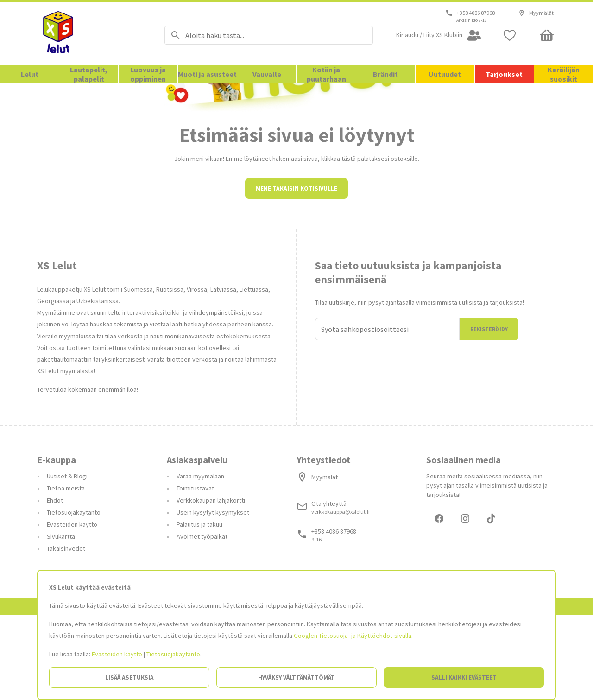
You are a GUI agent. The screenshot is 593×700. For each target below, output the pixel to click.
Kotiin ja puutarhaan (326, 74)
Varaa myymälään (200, 560)
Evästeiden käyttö (117, 654)
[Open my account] (439, 35)
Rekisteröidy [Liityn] (489, 412)
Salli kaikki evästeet (464, 678)
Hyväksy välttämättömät (296, 678)
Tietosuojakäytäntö (173, 654)
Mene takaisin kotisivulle (296, 272)
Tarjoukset (504, 74)
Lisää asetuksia (129, 678)
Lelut (30, 74)
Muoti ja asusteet (207, 74)
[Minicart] (547, 35)
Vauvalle (267, 74)
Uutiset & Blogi (67, 560)
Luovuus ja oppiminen (148, 74)
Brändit (385, 74)
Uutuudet (445, 74)
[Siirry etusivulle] (89, 33)
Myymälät (536, 13)
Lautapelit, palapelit (89, 74)
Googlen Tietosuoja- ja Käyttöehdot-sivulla (353, 636)
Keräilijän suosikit (564, 74)
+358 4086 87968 (476, 13)
